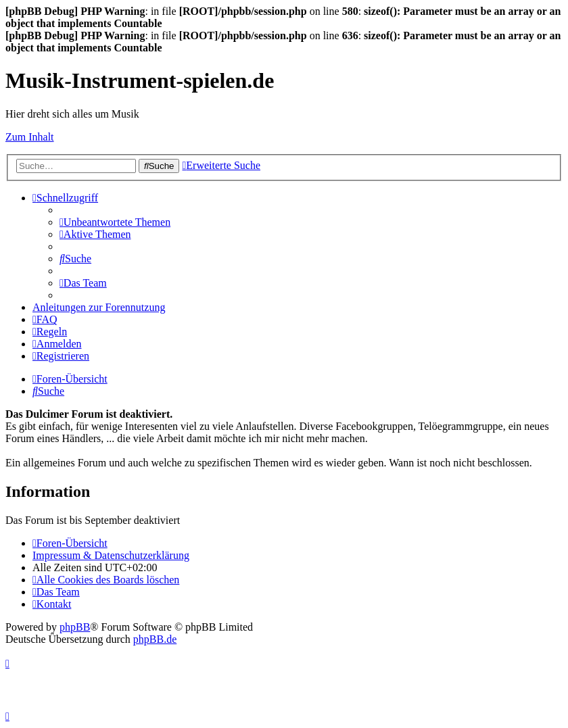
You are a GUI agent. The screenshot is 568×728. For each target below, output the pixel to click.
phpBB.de (155, 639)
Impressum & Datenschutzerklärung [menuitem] (111, 555)
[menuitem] (115, 222)
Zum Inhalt (30, 137)
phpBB (75, 627)
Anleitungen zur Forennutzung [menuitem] (99, 307)
